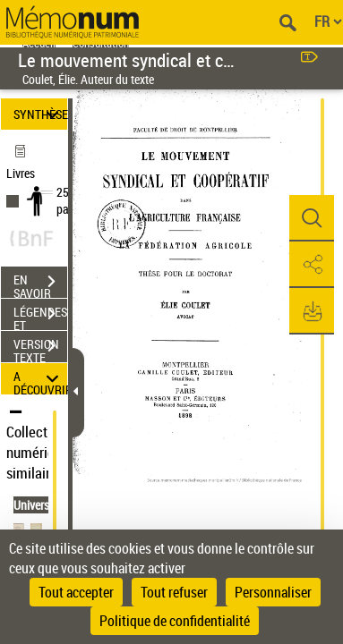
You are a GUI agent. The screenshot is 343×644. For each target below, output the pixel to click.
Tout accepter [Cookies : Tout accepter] (76, 592)
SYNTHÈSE (40, 114)
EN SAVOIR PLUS (40, 284)
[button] (312, 218)
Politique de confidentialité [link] (175, 621)
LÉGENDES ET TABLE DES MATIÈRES (40, 316)
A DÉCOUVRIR (40, 379)
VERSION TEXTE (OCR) (40, 348)
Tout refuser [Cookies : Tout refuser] (174, 592)
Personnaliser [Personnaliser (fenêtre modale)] (273, 592)
